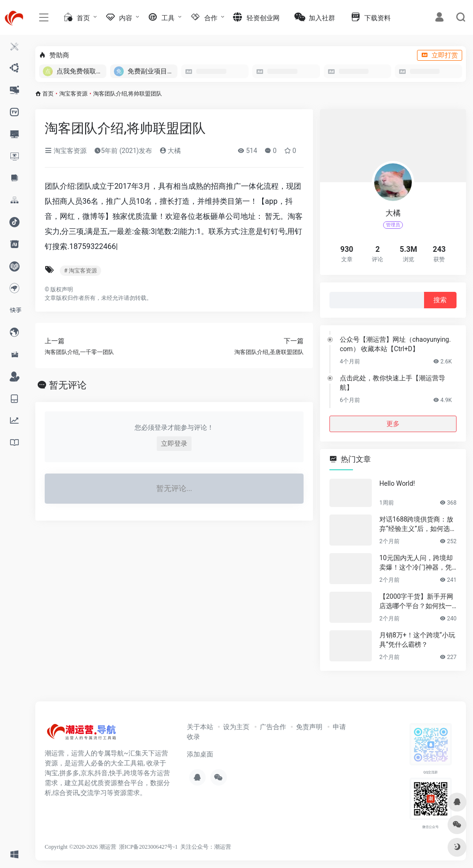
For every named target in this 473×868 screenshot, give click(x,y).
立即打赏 (440, 55)
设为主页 (236, 727)
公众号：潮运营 (211, 847)
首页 (48, 94)
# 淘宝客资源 (80, 271)
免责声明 (309, 727)
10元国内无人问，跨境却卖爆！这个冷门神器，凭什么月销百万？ (416, 563)
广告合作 (273, 727)
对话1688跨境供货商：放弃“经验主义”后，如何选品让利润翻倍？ (418, 524)
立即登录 (174, 443)
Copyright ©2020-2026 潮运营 (80, 847)
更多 (393, 424)
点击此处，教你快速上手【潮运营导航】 (393, 383)
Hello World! (397, 483)
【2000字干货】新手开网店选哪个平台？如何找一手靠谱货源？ (416, 602)
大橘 (170, 151)
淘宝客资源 (73, 94)
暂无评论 (68, 385)
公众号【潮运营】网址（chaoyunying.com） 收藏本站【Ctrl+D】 (395, 344)
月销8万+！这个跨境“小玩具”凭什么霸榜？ (417, 640)
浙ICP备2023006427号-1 (148, 847)
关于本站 (200, 727)
